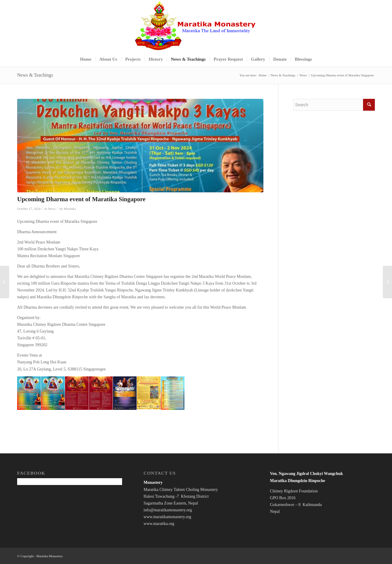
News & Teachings (35, 75)
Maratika (70, 209)
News (52, 209)
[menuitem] (86, 59)
